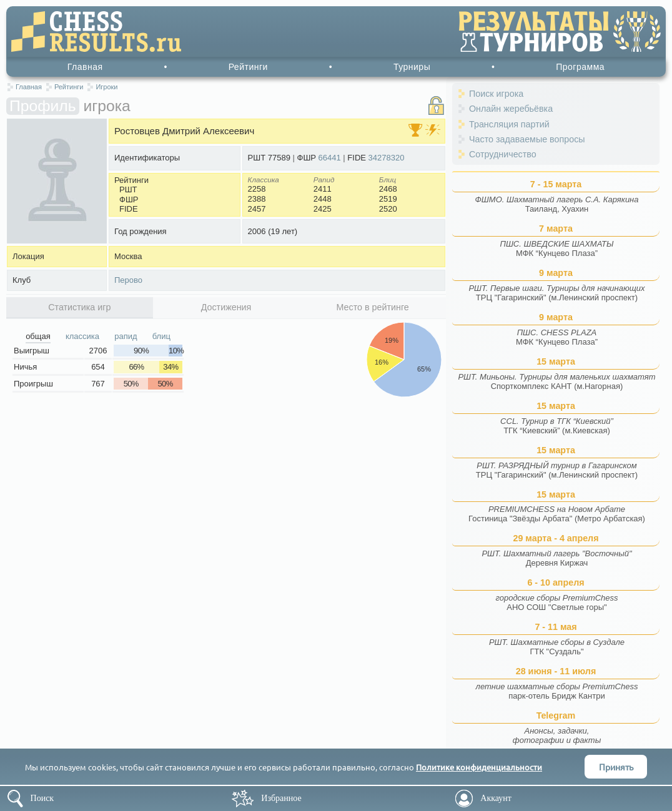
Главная (85, 67)
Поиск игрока (496, 94)
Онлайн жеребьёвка (511, 109)
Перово (128, 280)
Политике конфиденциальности (479, 767)
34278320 (387, 158)
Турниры (412, 67)
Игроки (106, 87)
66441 (330, 158)
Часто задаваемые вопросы (527, 139)
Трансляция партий (509, 124)
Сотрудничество (503, 154)
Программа (580, 67)
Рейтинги (248, 67)
